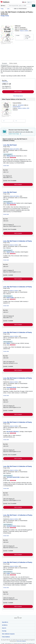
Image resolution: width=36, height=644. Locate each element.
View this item (5, 82)
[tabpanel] (17, 71)
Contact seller (6, 166)
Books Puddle (10, 298)
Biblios (8, 343)
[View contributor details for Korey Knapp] (5, 16)
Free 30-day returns (18, 96)
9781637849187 (17, 107)
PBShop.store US (11, 156)
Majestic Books (11, 252)
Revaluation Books (11, 387)
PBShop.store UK (11, 203)
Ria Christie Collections (13, 432)
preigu (8, 573)
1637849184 (21, 105)
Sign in (29, 2)
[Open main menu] (3, 6)
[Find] (34, 6)
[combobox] (20, 6)
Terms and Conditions (21, 641)
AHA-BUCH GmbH (11, 526)
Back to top (18, 618)
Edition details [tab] (13, 63)
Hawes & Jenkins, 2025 (24, 108)
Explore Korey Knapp (15, 134)
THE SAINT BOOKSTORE (13, 477)
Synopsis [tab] (4, 63)
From (29, 37)
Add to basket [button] (18, 92)
